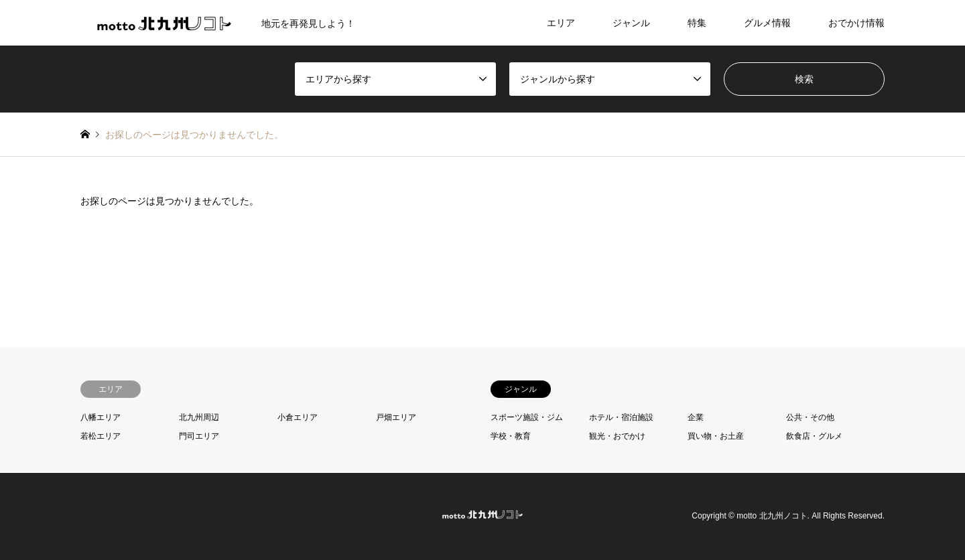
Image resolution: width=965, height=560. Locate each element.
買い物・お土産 (716, 436)
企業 (696, 417)
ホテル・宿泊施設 (621, 417)
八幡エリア (101, 417)
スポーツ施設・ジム (527, 417)
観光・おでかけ (617, 436)
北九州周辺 (199, 417)
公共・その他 (810, 417)
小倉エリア (298, 417)
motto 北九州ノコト (772, 516)
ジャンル (631, 23)
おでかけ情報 (856, 23)
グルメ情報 (767, 23)
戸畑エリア (396, 417)
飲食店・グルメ (814, 436)
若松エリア (101, 436)
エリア (561, 23)
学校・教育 (511, 436)
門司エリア (199, 436)
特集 (697, 23)
